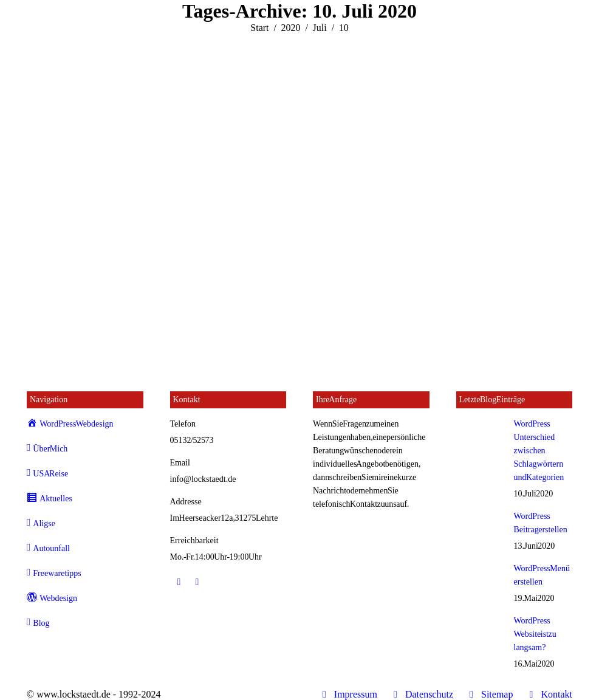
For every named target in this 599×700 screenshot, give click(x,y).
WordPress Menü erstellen (542, 575)
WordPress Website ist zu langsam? (535, 634)
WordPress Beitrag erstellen (541, 523)
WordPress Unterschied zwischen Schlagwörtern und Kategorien (539, 451)
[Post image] (481, 436)
